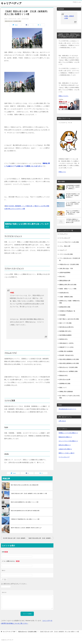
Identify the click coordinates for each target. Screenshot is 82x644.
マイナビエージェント (13, 236)
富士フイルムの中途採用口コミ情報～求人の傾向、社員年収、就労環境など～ (73, 212)
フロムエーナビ (11, 353)
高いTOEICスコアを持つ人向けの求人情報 (70, 397)
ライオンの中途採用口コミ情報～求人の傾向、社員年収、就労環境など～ (73, 204)
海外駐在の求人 (64, 339)
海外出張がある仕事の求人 (67, 327)
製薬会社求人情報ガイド (65, 437)
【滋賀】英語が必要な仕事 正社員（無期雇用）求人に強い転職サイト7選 (41, 538)
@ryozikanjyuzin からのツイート (67, 409)
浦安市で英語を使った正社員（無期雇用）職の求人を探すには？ (26, 528)
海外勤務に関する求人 (65, 331)
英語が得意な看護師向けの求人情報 (69, 359)
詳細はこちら (62, 172)
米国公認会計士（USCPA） (67, 343)
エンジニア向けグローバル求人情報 (69, 242)
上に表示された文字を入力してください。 (14, 584)
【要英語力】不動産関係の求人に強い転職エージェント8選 (25, 519)
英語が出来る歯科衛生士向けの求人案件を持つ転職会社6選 (25, 511)
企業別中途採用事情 (65, 273)
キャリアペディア (12, 3)
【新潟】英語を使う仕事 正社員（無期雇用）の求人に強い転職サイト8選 (29, 494)
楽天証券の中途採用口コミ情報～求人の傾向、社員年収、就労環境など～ (73, 196)
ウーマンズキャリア (65, 238)
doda (7, 454)
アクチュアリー (64, 234)
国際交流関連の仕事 (65, 281)
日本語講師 (62, 315)
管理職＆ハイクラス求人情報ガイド (68, 433)
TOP (9, 632)
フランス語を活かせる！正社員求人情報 (70, 259)
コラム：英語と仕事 (65, 246)
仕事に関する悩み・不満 (66, 269)
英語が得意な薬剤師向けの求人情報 (69, 363)
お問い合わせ (62, 421)
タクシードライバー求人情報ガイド (68, 441)
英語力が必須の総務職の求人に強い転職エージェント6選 (25, 502)
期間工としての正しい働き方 (67, 453)
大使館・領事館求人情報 (66, 297)
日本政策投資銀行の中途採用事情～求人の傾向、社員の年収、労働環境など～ (73, 187)
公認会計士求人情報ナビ (65, 449)
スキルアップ (63, 250)
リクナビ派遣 (10, 401)
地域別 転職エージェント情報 (68, 289)
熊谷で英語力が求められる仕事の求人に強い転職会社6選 (25, 485)
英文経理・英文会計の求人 (67, 355)
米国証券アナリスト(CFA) (66, 347)
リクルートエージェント (14, 268)
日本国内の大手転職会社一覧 (67, 311)
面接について (63, 388)
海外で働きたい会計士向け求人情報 (69, 319)
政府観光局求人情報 (65, 307)
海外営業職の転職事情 (65, 335)
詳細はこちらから (63, 96)
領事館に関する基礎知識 (66, 392)
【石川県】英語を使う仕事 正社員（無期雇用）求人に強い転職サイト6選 (15, 538)
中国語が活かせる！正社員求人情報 (69, 264)
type (6, 427)
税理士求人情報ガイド (65, 445)
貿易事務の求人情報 (65, 384)
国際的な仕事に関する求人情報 (68, 285)
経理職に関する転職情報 (66, 351)
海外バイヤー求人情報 (65, 323)
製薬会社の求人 (64, 375)
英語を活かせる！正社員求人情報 (13, 21)
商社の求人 (62, 277)
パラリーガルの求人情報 (66, 254)
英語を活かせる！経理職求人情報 (68, 371)
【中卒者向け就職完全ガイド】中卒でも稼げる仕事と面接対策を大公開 (73, 221)
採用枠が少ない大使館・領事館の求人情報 (70, 302)
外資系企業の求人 (64, 293)
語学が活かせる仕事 (65, 379)
